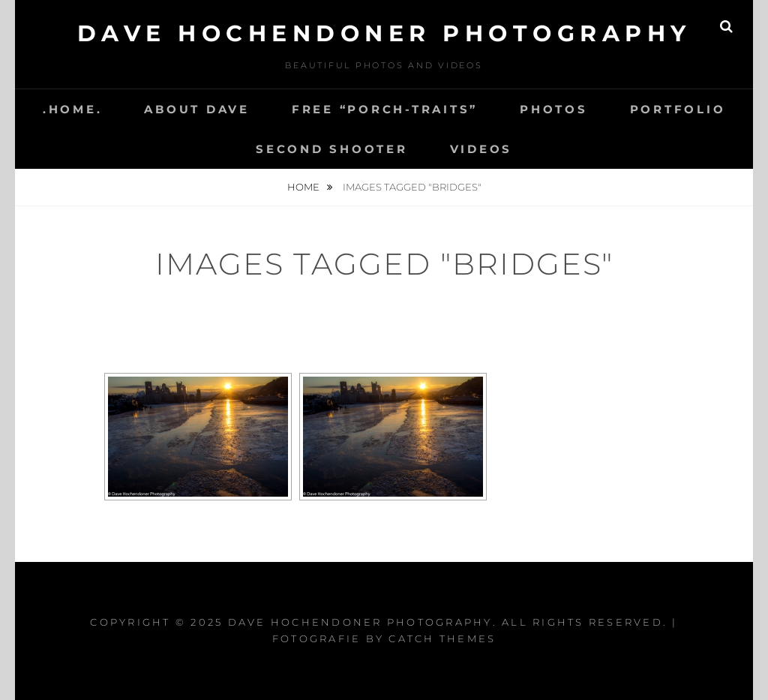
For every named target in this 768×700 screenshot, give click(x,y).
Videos (481, 149)
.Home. (73, 109)
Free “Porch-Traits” (385, 109)
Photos (554, 109)
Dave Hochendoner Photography (384, 33)
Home (304, 187)
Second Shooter (332, 149)
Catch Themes (442, 638)
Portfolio (678, 109)
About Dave (197, 109)
